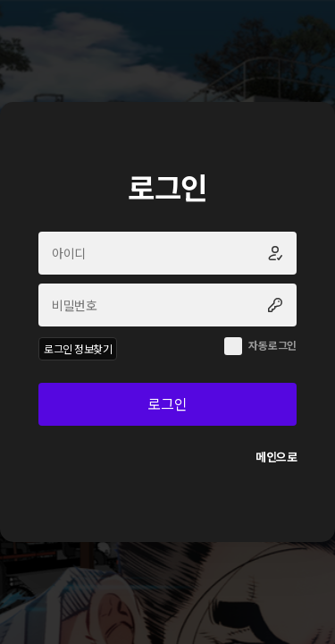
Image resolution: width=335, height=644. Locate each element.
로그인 (167, 403)
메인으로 (276, 457)
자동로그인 (272, 345)
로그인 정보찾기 (78, 348)
